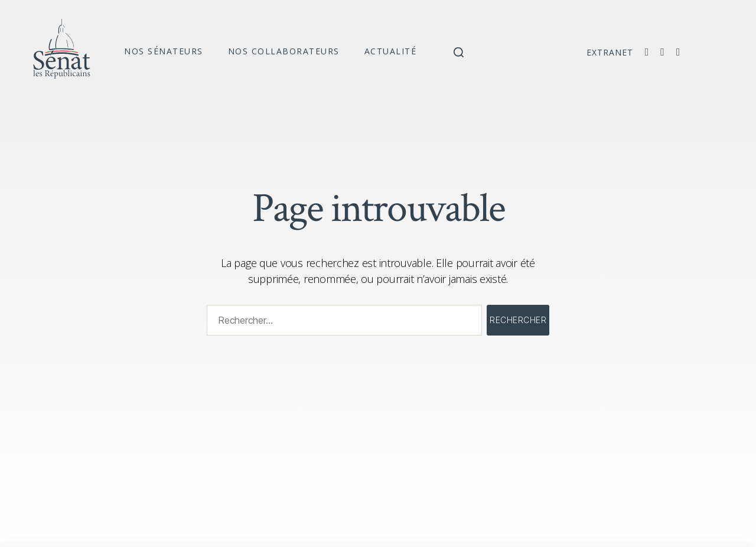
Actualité (391, 51)
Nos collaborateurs (284, 51)
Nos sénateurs (164, 51)
